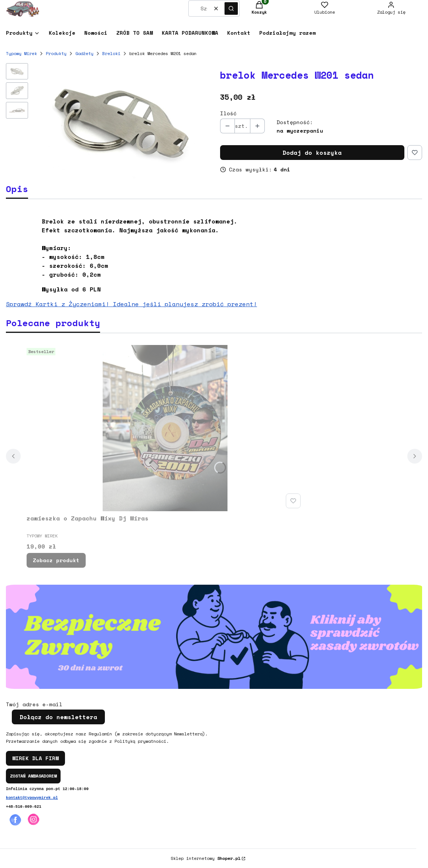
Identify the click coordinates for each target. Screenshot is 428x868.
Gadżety (84, 53)
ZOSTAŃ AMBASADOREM (33, 776)
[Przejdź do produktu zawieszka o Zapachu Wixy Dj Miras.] (165, 428)
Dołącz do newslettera (58, 717)
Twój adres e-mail (34, 704)
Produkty (56, 53)
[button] (231, 8)
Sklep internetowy (206, 858)
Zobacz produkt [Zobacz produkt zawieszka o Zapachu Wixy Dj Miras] (56, 560)
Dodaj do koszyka (312, 153)
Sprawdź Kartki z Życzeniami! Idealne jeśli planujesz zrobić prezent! (131, 304)
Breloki (111, 53)
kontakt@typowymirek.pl (32, 798)
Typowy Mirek (21, 53)
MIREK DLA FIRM (35, 758)
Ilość (228, 113)
